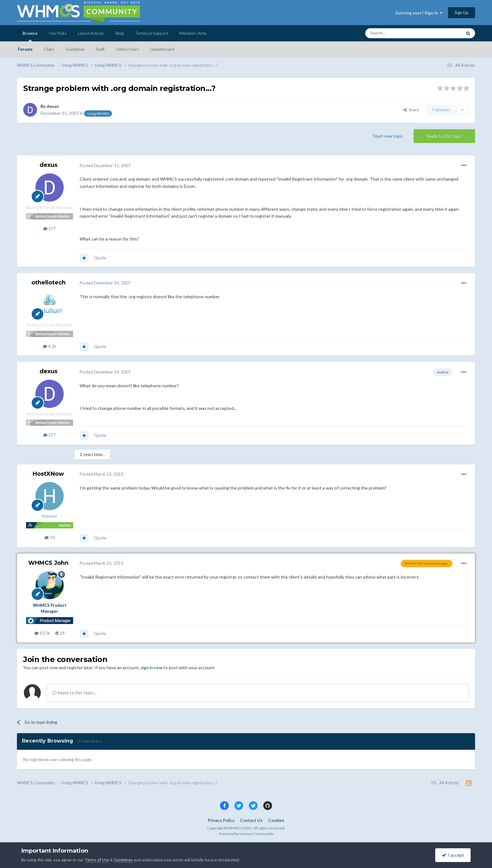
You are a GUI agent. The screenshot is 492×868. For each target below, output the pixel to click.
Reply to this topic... (74, 693)
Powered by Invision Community (246, 834)
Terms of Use (97, 860)
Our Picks (58, 33)
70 (50, 537)
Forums (25, 49)
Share (411, 110)
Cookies (276, 820)
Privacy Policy (221, 820)
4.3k (50, 346)
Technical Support (151, 33)
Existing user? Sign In (419, 13)
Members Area (193, 33)
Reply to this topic (444, 136)
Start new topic (388, 136)
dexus (53, 106)
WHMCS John (48, 563)
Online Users (127, 49)
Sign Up (462, 13)
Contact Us (251, 820)
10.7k (42, 633)
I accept (453, 855)
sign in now (152, 667)
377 (50, 229)
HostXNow (48, 474)
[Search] (399, 33)
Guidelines (75, 49)
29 (60, 633)
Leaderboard (162, 49)
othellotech (48, 283)
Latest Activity (91, 33)
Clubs (49, 49)
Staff (100, 49)
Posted (105, 166)
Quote (100, 258)
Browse (30, 36)
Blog (120, 33)
